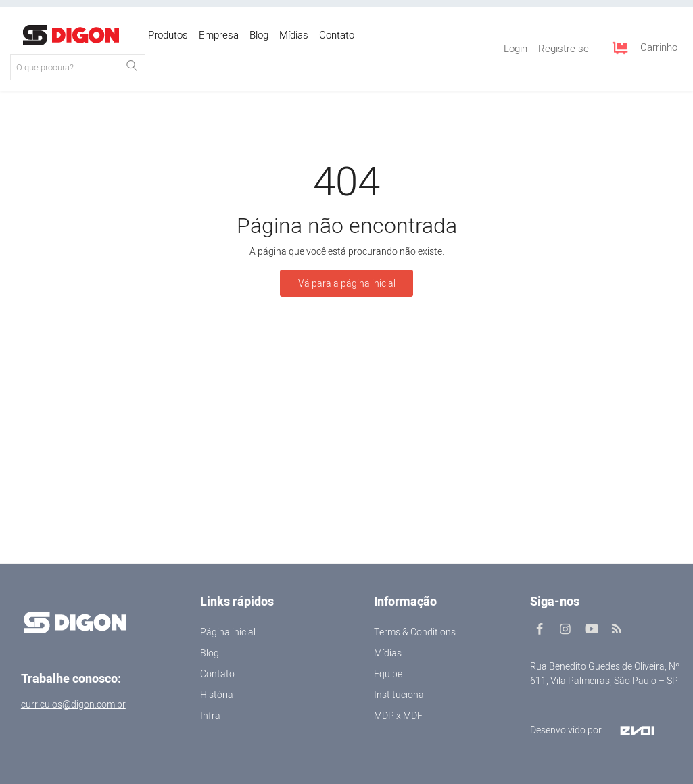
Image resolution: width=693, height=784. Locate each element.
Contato (217, 674)
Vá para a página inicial (347, 284)
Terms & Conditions (415, 632)
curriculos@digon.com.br (73, 705)
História (217, 695)
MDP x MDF (398, 716)
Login (516, 49)
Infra (210, 716)
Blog (210, 653)
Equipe (388, 674)
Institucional (400, 695)
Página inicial (228, 632)
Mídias (388, 653)
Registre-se (564, 49)
